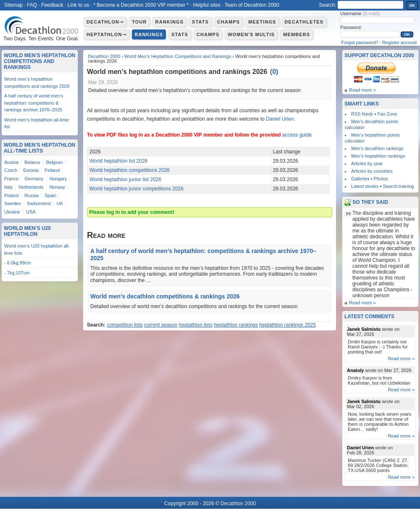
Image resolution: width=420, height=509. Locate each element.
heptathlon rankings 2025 (287, 325)
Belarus (32, 162)
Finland (52, 170)
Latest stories (365, 186)
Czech (11, 170)
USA (31, 212)
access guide (297, 135)
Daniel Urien (280, 119)
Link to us (78, 5)
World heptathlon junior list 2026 (125, 179)
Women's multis (251, 34)
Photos (381, 179)
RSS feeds (362, 114)
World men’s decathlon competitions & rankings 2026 (165, 296)
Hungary (58, 179)
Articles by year (367, 164)
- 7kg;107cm (17, 273)
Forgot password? (360, 42)
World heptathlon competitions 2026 (130, 170)
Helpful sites (206, 5)
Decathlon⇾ (105, 22)
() (274, 72)
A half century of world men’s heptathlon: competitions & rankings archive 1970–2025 (34, 103)
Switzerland (39, 203)
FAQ (32, 5)
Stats (200, 22)
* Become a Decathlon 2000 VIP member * (141, 5)
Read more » (362, 90)
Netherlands (31, 187)
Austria (11, 162)
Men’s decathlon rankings (377, 148)
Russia (31, 195)
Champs (228, 22)
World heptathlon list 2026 (119, 161)
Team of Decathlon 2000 (252, 5)
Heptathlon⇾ (106, 34)
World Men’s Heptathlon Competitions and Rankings (178, 56)
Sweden (13, 203)
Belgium (55, 162)
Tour (139, 22)
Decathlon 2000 (104, 56)
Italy (8, 187)
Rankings (169, 22)
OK (412, 5)
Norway (57, 187)
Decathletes (304, 22)
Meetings (262, 22)
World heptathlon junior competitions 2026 (136, 189)
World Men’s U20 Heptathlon (27, 231)
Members (297, 34)
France (11, 179)
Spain (50, 195)
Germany (34, 179)
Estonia (31, 170)
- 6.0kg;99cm (18, 263)
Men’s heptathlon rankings (378, 156)
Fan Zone (387, 114)
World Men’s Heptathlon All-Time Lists (39, 148)
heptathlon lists (196, 325)
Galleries (360, 179)
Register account (400, 42)
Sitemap (13, 5)
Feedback (52, 5)
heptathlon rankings (236, 325)
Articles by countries (372, 171)
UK (60, 203)
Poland (11, 195)
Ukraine (12, 212)
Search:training (398, 186)
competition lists (125, 325)
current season (161, 325)
